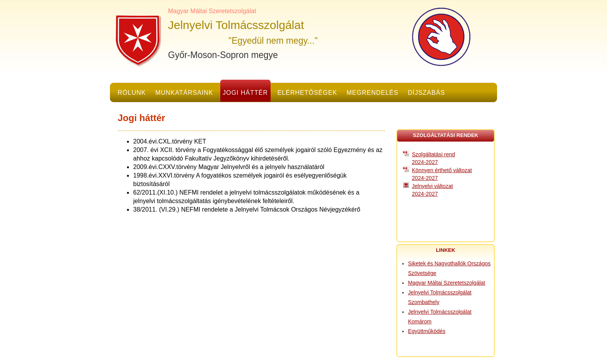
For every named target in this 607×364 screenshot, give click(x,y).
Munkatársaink (184, 93)
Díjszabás (426, 93)
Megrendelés (372, 93)
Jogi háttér (245, 93)
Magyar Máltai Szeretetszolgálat (447, 283)
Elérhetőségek (307, 93)
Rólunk (132, 93)
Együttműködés (427, 331)
